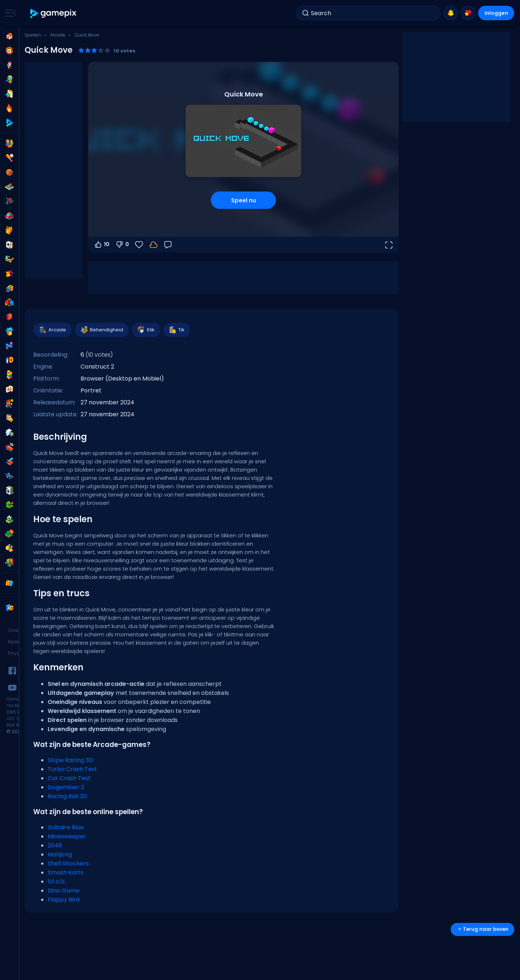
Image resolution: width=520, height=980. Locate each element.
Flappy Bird (64, 900)
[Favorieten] (139, 245)
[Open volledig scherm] (389, 245)
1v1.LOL (57, 882)
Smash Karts (66, 872)
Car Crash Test (69, 778)
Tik (176, 330)
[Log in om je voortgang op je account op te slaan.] (153, 245)
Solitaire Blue (66, 827)
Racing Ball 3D (68, 796)
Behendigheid (101, 330)
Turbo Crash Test (72, 769)
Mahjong (60, 854)
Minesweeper (67, 836)
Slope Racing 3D (70, 760)
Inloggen (496, 13)
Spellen (33, 35)
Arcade (58, 35)
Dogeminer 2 (66, 787)
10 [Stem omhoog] (102, 245)
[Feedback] (168, 245)
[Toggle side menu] (9, 13)
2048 (55, 845)
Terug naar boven (482, 929)
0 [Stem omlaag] (122, 245)
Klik (146, 330)
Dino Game (64, 891)
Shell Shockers (68, 863)
